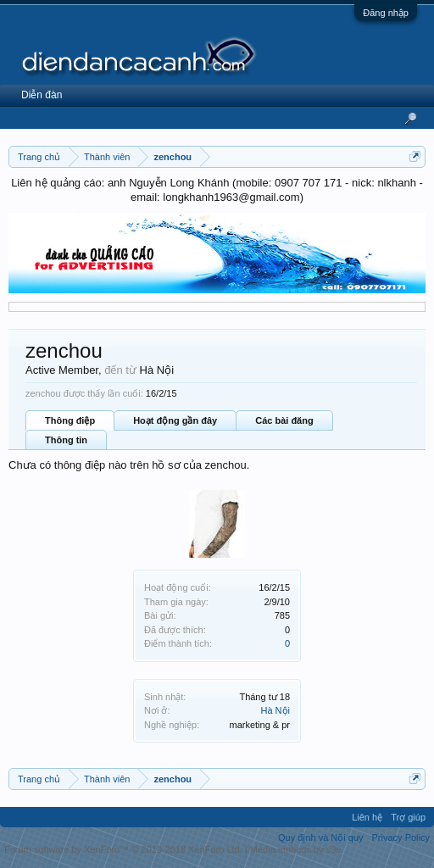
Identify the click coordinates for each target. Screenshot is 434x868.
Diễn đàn (42, 95)
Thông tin (66, 440)
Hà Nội (275, 710)
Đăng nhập (386, 13)
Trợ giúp (408, 817)
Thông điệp (70, 420)
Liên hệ (367, 817)
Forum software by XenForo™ (123, 849)
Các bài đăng (284, 420)
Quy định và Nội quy (321, 837)
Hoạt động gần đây (175, 420)
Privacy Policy (401, 837)
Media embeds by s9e (296, 849)
